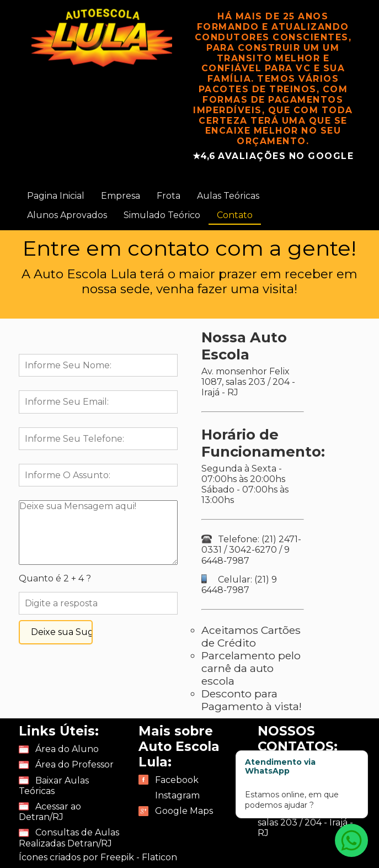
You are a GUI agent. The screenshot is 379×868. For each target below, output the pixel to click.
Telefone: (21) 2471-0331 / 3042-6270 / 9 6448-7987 (251, 550)
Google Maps (184, 811)
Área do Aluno (67, 749)
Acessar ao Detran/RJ (50, 812)
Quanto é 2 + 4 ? (55, 578)
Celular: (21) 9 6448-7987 (239, 585)
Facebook (177, 780)
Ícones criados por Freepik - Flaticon (98, 857)
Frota (169, 196)
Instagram (177, 795)
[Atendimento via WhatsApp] (351, 840)
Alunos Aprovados (67, 215)
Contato (235, 215)
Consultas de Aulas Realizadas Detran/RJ (69, 838)
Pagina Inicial (56, 196)
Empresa (121, 196)
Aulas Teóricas (228, 196)
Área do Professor (74, 764)
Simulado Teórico (162, 215)
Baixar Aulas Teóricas (54, 786)
